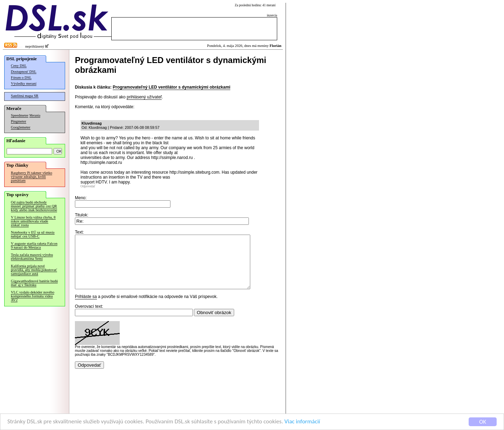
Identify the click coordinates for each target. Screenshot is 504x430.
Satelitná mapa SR (25, 96)
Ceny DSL (19, 66)
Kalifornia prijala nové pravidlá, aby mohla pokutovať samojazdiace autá (34, 270)
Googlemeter (21, 127)
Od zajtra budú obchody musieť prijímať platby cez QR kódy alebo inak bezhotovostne (34, 206)
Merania (35, 116)
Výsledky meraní (24, 84)
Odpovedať (88, 186)
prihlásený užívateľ (144, 97)
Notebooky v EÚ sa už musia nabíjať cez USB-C (33, 234)
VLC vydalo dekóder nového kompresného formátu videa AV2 (33, 296)
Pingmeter (19, 121)
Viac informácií (302, 422)
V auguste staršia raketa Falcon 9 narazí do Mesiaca (34, 245)
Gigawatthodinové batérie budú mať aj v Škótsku (34, 283)
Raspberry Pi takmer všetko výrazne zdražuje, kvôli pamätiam (31, 177)
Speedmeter (20, 115)
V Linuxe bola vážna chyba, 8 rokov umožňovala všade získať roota (33, 221)
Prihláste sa (86, 307)
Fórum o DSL (21, 78)
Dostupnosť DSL (24, 72)
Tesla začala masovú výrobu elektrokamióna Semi (32, 257)
